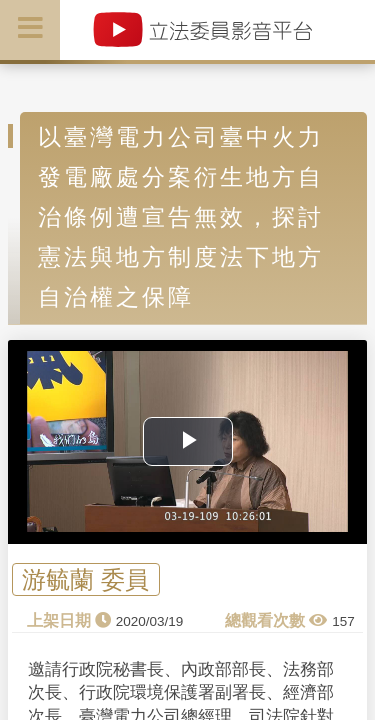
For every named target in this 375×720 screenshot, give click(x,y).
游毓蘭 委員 (85, 579)
